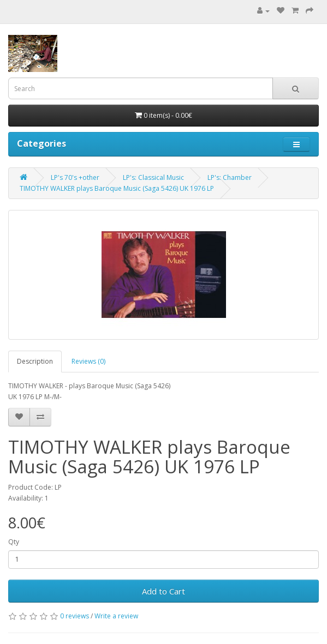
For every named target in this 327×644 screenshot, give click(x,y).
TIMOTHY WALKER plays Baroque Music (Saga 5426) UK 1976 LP (117, 188)
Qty (14, 542)
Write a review (116, 616)
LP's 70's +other (75, 177)
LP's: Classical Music (153, 177)
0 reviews (75, 616)
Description (35, 361)
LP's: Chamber (230, 177)
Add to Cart (163, 591)
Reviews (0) (88, 361)
